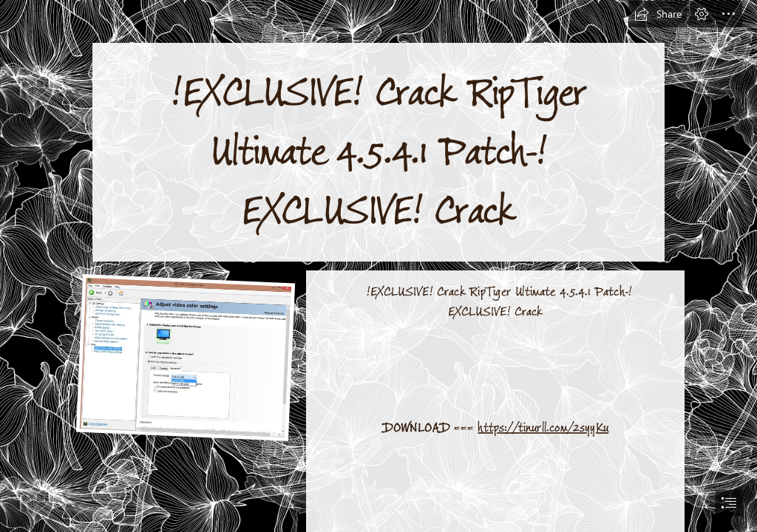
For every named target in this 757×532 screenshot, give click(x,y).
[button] (658, 14)
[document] (378, 266)
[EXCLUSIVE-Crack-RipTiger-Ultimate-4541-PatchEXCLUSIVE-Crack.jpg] (185, 357)
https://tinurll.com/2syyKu (544, 427)
